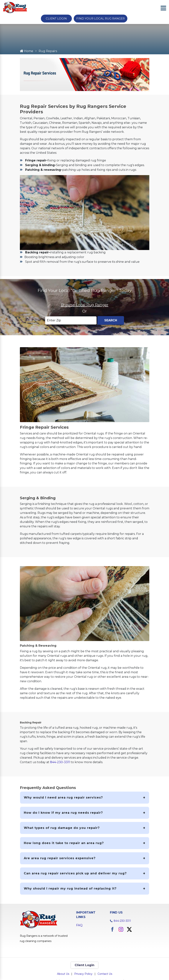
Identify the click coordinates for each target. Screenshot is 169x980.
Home (27, 51)
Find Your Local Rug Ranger (101, 18)
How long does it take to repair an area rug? (64, 843)
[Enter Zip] (71, 320)
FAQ (79, 925)
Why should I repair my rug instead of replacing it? (70, 889)
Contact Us (105, 974)
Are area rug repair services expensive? (60, 858)
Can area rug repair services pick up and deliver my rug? (75, 873)
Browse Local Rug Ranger (85, 305)
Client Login (56, 18)
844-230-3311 (60, 762)
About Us (63, 974)
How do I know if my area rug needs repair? (63, 813)
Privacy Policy (83, 974)
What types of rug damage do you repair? (62, 828)
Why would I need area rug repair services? (63, 798)
